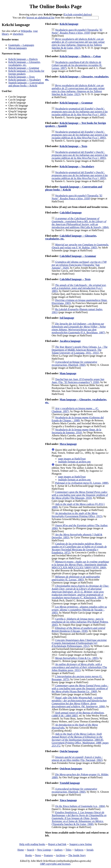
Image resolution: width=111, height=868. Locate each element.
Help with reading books (32, 844)
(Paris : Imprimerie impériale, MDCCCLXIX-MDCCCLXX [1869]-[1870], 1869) (80, 565)
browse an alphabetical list (40, 18)
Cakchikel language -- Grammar (78, 256)
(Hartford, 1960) (74, 363)
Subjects (79, 850)
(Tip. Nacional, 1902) (77, 759)
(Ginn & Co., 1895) (77, 658)
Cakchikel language (71, 213)
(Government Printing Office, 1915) (77, 515)
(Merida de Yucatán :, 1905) (79, 610)
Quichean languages (71, 769)
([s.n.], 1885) (79, 288)
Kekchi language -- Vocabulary (25, 80)
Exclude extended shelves (78, 14)
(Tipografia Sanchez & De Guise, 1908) (79, 818)
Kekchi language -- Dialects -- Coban (80, 56)
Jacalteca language (70, 341)
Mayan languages (18, 48)
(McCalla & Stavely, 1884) (80, 223)
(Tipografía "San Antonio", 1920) (79, 265)
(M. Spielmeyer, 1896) (79, 702)
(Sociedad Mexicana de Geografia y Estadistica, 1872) (79, 548)
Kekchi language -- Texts (22, 77)
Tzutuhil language (70, 783)
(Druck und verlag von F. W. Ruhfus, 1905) (80, 246)
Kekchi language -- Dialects (23, 59)
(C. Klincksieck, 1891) (80, 592)
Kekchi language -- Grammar (24, 68)
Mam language (68, 373)
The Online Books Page (55, 6)
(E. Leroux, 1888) (82, 483)
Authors (58, 850)
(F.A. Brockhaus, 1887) (79, 328)
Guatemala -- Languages (21, 45)
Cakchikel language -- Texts (75, 279)
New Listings (44, 850)
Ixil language (67, 318)
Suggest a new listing (81, 844)
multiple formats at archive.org (74, 462)
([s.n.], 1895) (80, 112)
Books (29, 855)
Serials (90, 850)
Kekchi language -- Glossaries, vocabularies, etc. (24, 63)
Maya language (68, 444)
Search (31, 850)
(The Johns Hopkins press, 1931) (79, 667)
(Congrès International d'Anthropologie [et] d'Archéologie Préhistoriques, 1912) (79, 643)
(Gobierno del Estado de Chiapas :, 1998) (78, 419)
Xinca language (68, 800)
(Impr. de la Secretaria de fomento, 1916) (76, 431)
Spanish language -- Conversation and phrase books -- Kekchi (26, 84)
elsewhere (18, 34)
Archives (61, 855)
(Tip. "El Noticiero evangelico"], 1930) (78, 381)
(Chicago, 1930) (78, 629)
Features (48, 855)
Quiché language (69, 751)
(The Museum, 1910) (80, 495)
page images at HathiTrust (72, 459)
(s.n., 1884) (80, 806)
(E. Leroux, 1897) (77, 65)
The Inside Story (77, 855)
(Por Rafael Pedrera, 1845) (80, 622)
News (38, 855)
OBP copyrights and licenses (55, 864)
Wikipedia (26, 31)
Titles (68, 850)
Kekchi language (69, 24)
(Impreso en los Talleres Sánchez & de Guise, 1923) (78, 43)
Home (21, 850)
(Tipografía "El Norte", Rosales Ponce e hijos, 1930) (77, 31)
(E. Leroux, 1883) (76, 578)
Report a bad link (57, 844)
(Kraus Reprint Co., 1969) (80, 688)
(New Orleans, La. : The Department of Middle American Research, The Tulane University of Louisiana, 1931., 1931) (79, 350)
